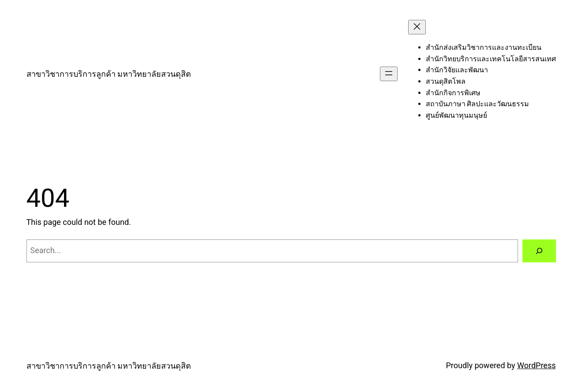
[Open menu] (389, 74)
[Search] (539, 251)
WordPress (536, 365)
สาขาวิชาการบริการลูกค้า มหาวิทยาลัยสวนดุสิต (109, 74)
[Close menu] (417, 27)
